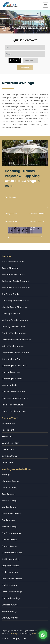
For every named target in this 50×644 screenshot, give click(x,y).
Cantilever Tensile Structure (15, 398)
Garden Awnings (10, 540)
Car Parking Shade (10, 294)
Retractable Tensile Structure (16, 353)
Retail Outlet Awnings (12, 592)
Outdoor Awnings (10, 488)
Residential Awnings (11, 559)
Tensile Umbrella (10, 385)
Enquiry (17, 639)
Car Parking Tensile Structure (15, 301)
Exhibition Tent (9, 423)
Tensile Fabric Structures (13, 275)
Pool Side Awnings (10, 585)
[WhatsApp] (43, 636)
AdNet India (37, 634)
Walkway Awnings (10, 618)
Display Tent (8, 462)
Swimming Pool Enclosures (14, 366)
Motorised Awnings (11, 481)
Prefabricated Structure (13, 262)
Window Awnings (10, 507)
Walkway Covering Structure (15, 320)
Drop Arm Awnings (10, 566)
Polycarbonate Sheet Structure (16, 340)
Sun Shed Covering (11, 372)
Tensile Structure (10, 268)
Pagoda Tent (8, 430)
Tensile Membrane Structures (16, 288)
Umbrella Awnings (10, 605)
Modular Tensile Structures (14, 307)
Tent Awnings (8, 494)
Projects (6, 639)
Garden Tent (8, 449)
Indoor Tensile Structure (13, 346)
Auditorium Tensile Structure (15, 281)
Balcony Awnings (10, 527)
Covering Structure (11, 314)
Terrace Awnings (10, 501)
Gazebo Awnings (10, 546)
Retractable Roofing (11, 359)
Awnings (6, 475)
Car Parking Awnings (11, 533)
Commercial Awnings (12, 553)
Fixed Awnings (8, 520)
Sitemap (14, 634)
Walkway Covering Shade (14, 327)
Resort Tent (7, 436)
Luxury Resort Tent (11, 443)
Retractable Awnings (12, 514)
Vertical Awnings (10, 611)
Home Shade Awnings (12, 579)
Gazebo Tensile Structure (14, 411)
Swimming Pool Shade (12, 379)
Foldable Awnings (10, 572)
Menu (45, 5)
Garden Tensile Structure (14, 392)
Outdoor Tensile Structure (14, 333)
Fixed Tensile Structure (13, 405)
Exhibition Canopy (10, 456)
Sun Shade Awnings (11, 598)
